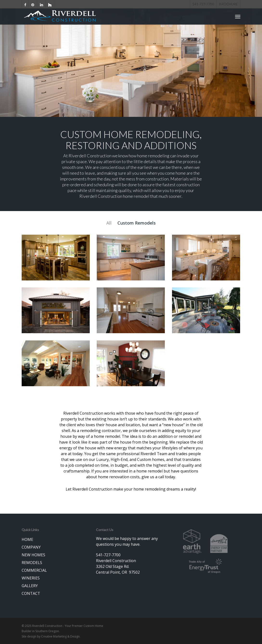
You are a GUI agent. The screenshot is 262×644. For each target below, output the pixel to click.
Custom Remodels (137, 223)
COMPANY (31, 547)
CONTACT (31, 593)
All (109, 223)
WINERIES (31, 578)
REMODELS (32, 563)
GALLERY (30, 586)
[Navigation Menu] (238, 17)
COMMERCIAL (34, 570)
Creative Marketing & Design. (61, 636)
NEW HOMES (33, 555)
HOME (27, 539)
